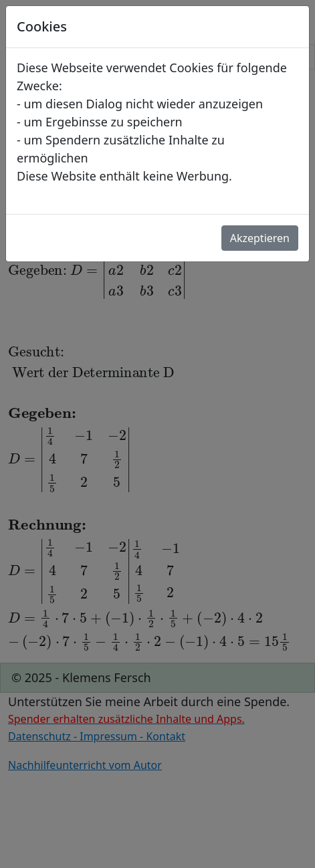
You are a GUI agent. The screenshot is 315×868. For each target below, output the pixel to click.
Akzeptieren (260, 238)
